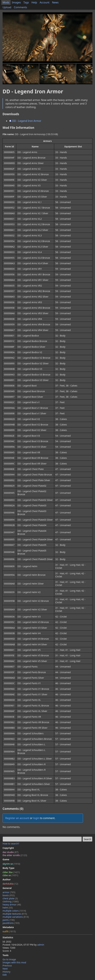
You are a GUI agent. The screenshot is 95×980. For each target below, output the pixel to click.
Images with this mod (14, 962)
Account (45, 2)
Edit (5, 975)
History (6, 972)
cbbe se (10, 875)
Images (16, 2)
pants (9, 920)
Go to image (9, 959)
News (55, 2)
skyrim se (11, 864)
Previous (7, 966)
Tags (26, 2)
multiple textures (15, 914)
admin (41, 945)
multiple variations (16, 917)
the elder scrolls (15, 855)
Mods (6, 2)
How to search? (11, 844)
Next (5, 969)
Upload (7, 7)
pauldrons (11, 923)
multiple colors (14, 911)
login (36, 818)
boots (9, 895)
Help (34, 2)
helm (8, 908)
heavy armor (12, 905)
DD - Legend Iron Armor (25, 121)
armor (9, 892)
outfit (9, 931)
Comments (20, 7)
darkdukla (10, 884)
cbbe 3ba (11, 872)
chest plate (10, 898)
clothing (11, 901)
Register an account (17, 818)
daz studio (11, 852)
